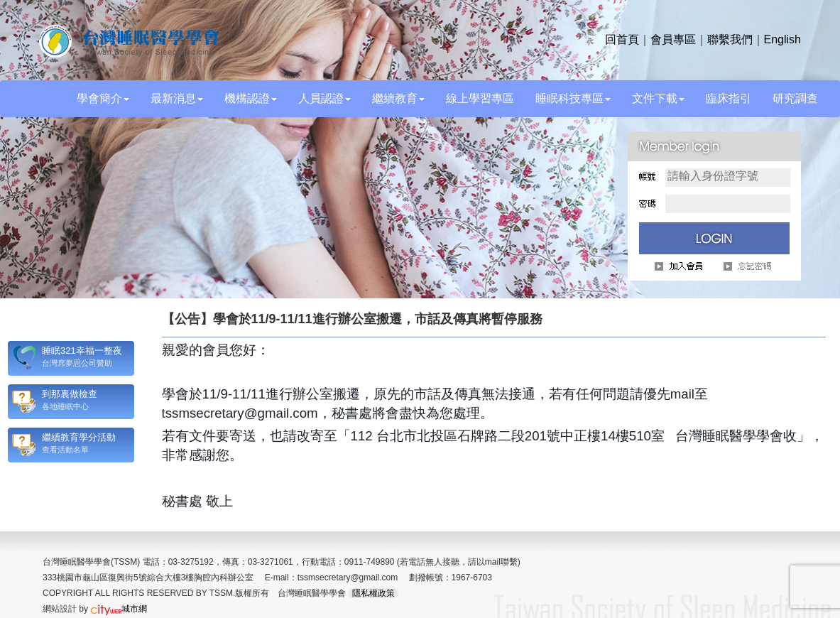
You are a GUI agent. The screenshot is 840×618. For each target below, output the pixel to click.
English (782, 39)
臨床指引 (729, 98)
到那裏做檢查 (70, 394)
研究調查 (795, 98)
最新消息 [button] (177, 98)
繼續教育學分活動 (79, 437)
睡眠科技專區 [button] (573, 98)
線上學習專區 (480, 98)
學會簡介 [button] (103, 98)
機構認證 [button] (251, 98)
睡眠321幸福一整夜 (82, 351)
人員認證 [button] (324, 98)
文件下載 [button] (658, 98)
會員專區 (673, 39)
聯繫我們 (730, 39)
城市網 (119, 609)
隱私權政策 (373, 593)
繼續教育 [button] (398, 98)
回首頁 (622, 39)
